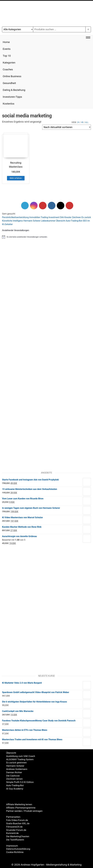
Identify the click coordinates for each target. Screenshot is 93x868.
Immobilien (35, 217)
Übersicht (61, 221)
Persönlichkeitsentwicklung (15, 217)
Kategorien (9, 63)
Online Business (12, 76)
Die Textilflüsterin (15, 840)
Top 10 (7, 56)
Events (7, 49)
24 (78, 122)
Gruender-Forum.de (16, 830)
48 (82, 122)
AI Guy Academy (15, 789)
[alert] (46, 237)
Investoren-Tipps (12, 97)
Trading (44, 217)
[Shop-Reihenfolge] (67, 127)
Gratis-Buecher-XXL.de (18, 823)
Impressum (12, 846)
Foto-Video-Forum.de (17, 820)
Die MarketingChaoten (18, 836)
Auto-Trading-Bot (74, 221)
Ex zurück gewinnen (16, 763)
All (87, 122)
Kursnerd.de (12, 833)
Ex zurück (86, 217)
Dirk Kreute (65, 217)
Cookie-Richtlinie (15, 852)
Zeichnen (76, 217)
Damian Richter (14, 772)
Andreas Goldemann (17, 769)
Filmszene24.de (14, 827)
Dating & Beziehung (14, 90)
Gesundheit (9, 83)
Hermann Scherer (32, 221)
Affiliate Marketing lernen (19, 804)
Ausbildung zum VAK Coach (21, 756)
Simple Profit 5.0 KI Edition (20, 782)
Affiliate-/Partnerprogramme (21, 808)
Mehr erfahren (16, 178)
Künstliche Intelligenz (12, 221)
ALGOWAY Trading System (20, 759)
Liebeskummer (48, 221)
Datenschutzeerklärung (18, 849)
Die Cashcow (13, 776)
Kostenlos (9, 104)
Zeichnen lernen (14, 779)
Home (6, 42)
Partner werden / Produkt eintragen (24, 811)
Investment (54, 217)
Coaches (8, 69)
